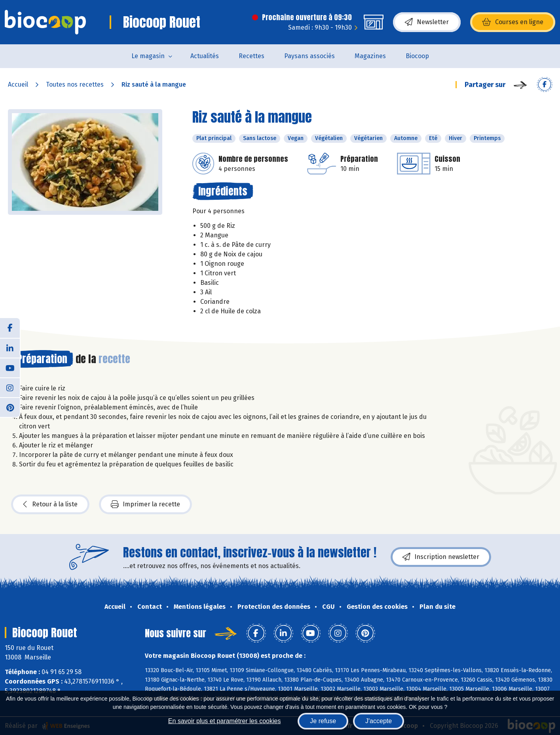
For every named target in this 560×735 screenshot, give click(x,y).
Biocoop (417, 56)
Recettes (252, 56)
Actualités (205, 56)
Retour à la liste (50, 504)
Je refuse (323, 721)
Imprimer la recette (145, 504)
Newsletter (427, 22)
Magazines (370, 56)
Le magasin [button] (148, 56)
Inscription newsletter (441, 557)
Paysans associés (309, 56)
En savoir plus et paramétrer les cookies (225, 721)
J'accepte (379, 721)
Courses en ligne (513, 22)
